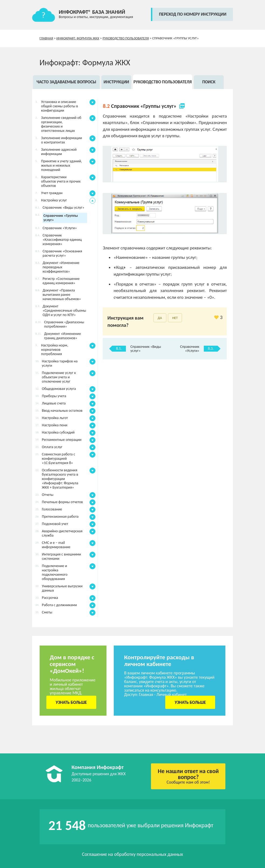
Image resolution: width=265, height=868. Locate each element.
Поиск (209, 82)
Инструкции (116, 82)
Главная (46, 38)
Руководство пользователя (126, 38)
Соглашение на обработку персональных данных (132, 854)
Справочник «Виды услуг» (146, 349)
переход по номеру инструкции (193, 14)
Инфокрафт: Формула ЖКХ (78, 38)
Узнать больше (71, 702)
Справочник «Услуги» (190, 349)
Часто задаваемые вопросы (66, 82)
